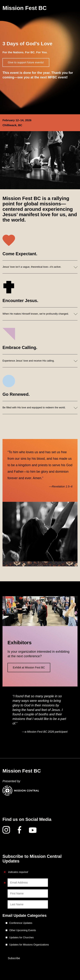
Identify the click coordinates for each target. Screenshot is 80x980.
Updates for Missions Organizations (29, 945)
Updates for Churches (21, 937)
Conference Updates (21, 923)
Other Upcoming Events (23, 930)
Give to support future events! (26, 62)
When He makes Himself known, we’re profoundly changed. (36, 314)
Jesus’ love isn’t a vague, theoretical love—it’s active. (32, 267)
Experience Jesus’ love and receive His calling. (29, 361)
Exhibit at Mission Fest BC (29, 667)
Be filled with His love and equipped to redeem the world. (34, 408)
